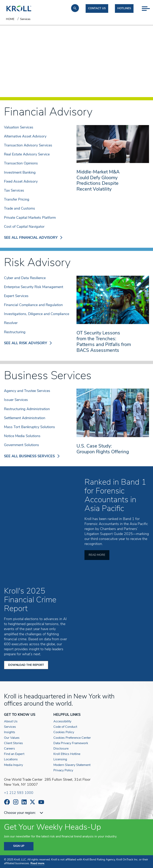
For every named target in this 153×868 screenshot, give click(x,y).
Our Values (12, 738)
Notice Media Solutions (22, 436)
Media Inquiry (13, 765)
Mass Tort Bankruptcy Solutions (29, 427)
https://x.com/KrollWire (32, 802)
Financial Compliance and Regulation (33, 305)
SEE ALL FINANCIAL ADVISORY (33, 238)
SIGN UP (19, 846)
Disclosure (61, 749)
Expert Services (16, 296)
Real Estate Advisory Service (27, 155)
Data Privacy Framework (71, 743)
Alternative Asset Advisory (25, 137)
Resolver (11, 323)
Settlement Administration (25, 418)
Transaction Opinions (21, 164)
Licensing (60, 760)
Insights (10, 732)
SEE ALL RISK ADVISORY (28, 343)
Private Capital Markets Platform (30, 218)
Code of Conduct (65, 727)
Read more (37, 864)
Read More (97, 555)
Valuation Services (19, 128)
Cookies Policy (64, 732)
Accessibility (62, 721)
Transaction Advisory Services (28, 146)
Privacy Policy (63, 770)
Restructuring (15, 332)
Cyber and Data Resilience (25, 278)
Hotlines (124, 8)
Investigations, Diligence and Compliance (37, 314)
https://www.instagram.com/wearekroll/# (16, 802)
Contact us (97, 8)
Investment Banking (20, 173)
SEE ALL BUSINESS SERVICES (32, 456)
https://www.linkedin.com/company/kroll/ (24, 802)
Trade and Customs (20, 209)
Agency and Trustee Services (27, 391)
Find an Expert (14, 754)
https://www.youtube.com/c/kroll (41, 802)
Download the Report (26, 665)
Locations (11, 760)
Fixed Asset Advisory (21, 182)
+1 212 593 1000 (19, 793)
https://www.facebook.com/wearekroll (7, 802)
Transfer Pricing (17, 200)
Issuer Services (16, 400)
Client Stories (13, 743)
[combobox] (46, 813)
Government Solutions (22, 445)
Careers (9, 749)
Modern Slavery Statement (72, 765)
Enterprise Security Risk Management (34, 287)
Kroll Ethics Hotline (67, 754)
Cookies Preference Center (72, 738)
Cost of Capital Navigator (24, 227)
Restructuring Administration (27, 409)
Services (10, 727)
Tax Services (14, 191)
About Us (11, 721)
